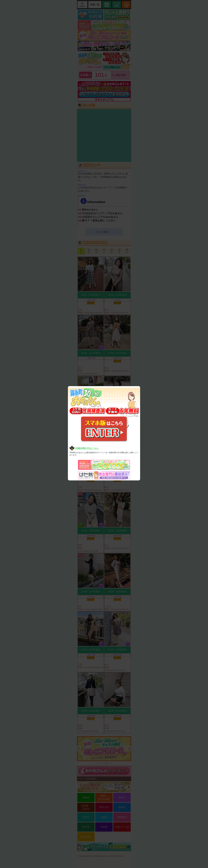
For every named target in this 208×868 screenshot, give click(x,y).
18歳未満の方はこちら (87, 448)
